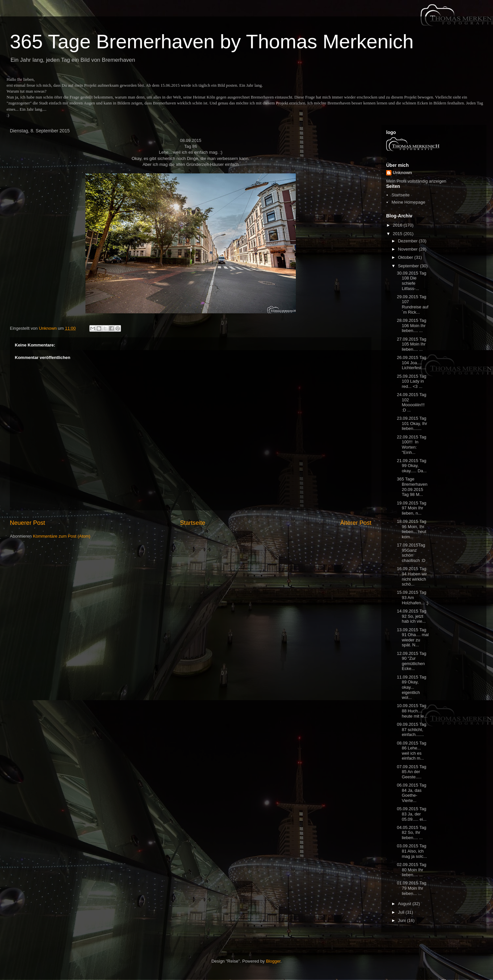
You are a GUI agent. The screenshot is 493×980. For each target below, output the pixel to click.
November (409, 249)
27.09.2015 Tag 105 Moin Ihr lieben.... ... (411, 344)
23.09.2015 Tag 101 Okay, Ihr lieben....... (412, 423)
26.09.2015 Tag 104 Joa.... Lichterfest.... (411, 363)
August (405, 904)
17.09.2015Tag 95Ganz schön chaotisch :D (411, 553)
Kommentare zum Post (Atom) (62, 536)
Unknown (402, 173)
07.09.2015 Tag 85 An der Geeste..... (411, 772)
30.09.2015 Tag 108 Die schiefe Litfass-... (411, 281)
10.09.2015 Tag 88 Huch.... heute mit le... (412, 711)
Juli (402, 912)
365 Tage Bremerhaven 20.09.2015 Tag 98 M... (412, 487)
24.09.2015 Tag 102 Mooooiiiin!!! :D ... (411, 402)
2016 (398, 225)
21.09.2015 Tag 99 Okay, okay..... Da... (412, 466)
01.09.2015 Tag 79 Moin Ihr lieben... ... (411, 888)
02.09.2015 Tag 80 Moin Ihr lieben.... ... (411, 870)
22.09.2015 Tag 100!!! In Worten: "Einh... (411, 445)
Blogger (273, 961)
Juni (402, 920)
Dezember (409, 241)
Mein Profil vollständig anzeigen (416, 181)
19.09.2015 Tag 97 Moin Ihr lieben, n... (411, 508)
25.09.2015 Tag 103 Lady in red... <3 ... (411, 381)
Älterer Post (356, 523)
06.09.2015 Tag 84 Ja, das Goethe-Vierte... (411, 793)
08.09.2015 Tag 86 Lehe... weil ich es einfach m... (411, 751)
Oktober (406, 257)
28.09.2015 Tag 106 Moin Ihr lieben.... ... (411, 325)
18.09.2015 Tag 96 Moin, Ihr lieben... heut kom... (411, 529)
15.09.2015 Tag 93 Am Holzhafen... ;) (412, 597)
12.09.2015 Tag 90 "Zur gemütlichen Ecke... (411, 661)
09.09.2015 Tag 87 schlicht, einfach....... (411, 729)
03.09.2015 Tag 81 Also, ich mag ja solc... (412, 851)
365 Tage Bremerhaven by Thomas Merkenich (212, 42)
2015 (398, 234)
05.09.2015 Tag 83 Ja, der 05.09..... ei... (411, 814)
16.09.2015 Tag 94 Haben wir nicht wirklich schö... (412, 576)
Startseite (193, 523)
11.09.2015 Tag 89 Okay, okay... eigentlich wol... (411, 687)
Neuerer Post (27, 523)
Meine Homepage (408, 202)
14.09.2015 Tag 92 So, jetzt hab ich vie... (411, 616)
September (409, 266)
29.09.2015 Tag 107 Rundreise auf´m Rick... (412, 304)
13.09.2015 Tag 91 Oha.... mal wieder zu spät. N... (413, 637)
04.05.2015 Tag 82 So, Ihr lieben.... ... (411, 833)
